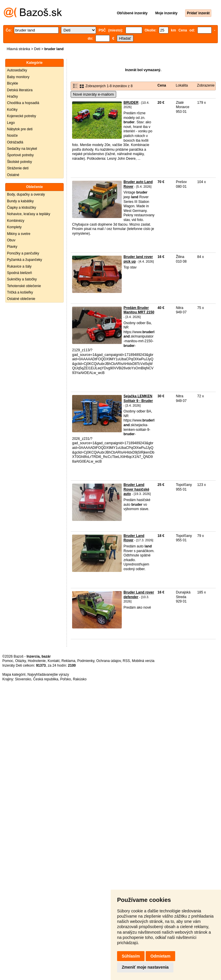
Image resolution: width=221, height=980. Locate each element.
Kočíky (12, 110)
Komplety (14, 227)
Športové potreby (20, 155)
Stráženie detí (18, 168)
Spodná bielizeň (19, 273)
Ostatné (13, 175)
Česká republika (46, 679)
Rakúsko (80, 679)
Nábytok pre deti (20, 129)
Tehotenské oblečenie (24, 286)
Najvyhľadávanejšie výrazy (48, 675)
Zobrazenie (206, 85)
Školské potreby (19, 162)
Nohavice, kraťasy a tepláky (29, 214)
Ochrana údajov (109, 661)
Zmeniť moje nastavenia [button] (145, 967)
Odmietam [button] (160, 956)
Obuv (11, 240)
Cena (162, 85)
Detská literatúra (20, 90)
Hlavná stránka (18, 49)
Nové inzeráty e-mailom (93, 94)
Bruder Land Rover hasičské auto (136, 489)
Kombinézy (16, 221)
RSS (126, 661)
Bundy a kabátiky (20, 201)
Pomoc (8, 661)
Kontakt (54, 661)
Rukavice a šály (19, 266)
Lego (11, 123)
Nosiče (12, 136)
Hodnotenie (37, 661)
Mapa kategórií (14, 675)
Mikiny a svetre (19, 234)
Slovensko (23, 679)
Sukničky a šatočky (22, 279)
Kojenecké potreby (21, 116)
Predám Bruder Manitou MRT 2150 (139, 310)
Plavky (12, 247)
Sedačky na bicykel (22, 149)
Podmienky (86, 661)
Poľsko (66, 679)
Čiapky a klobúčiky (21, 208)
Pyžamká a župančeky (25, 260)
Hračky (12, 96)
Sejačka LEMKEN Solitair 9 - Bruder (138, 398)
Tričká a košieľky (20, 292)
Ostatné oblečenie (21, 299)
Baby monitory (18, 77)
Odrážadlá (15, 142)
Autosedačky (17, 70)
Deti (37, 49)
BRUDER (131, 103)
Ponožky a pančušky (23, 253)
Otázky (20, 661)
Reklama (68, 661)
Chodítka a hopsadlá (23, 103)
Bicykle (13, 83)
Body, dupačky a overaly (26, 194)
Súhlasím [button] (131, 956)
